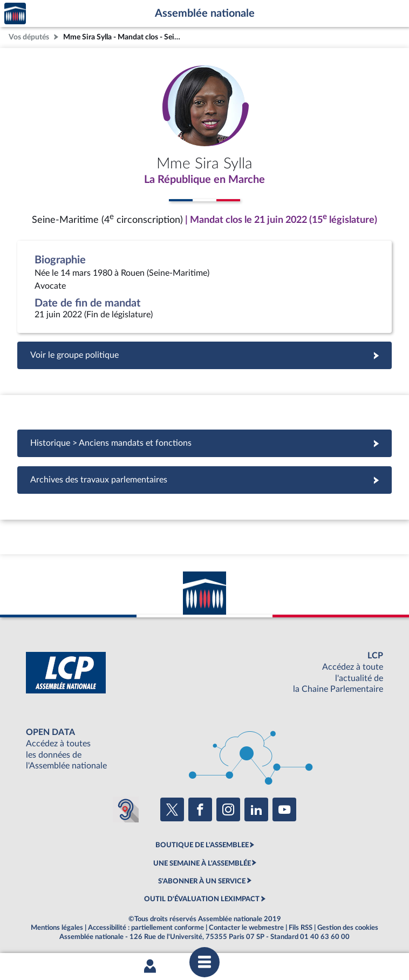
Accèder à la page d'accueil (15, 14)
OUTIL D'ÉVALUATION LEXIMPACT (202, 899)
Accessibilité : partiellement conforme (146, 928)
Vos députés (29, 37)
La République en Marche (204, 180)
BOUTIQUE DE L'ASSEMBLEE (202, 845)
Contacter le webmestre (246, 928)
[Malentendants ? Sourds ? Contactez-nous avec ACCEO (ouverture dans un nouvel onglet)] (126, 809)
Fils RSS (301, 928)
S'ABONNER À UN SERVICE (202, 881)
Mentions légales (57, 928)
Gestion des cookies (348, 928)
